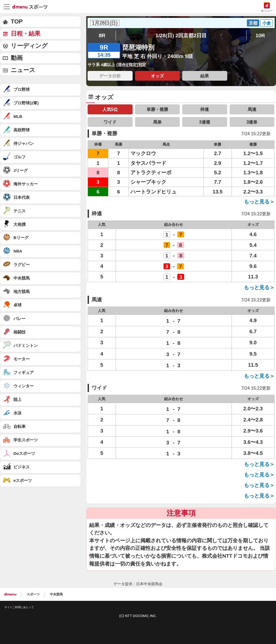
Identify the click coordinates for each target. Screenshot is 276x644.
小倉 (267, 23)
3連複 (205, 122)
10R (260, 35)
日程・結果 (26, 34)
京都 (253, 23)
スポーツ (33, 594)
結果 (205, 76)
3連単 (252, 122)
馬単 (157, 122)
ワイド (110, 122)
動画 (17, 58)
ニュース (23, 70)
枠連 (205, 109)
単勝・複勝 (157, 109)
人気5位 (110, 109)
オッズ (157, 76)
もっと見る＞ (259, 202)
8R (102, 35)
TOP (17, 21)
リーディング (29, 46)
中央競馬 (56, 594)
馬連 (252, 109)
